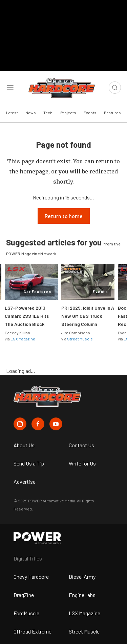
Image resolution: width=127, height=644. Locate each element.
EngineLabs (82, 595)
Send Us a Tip (29, 463)
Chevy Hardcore (31, 577)
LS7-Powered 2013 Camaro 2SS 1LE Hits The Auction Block (27, 316)
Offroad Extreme (33, 631)
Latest (12, 113)
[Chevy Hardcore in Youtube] (56, 424)
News (31, 113)
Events (90, 113)
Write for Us (82, 463)
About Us (24, 445)
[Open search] (115, 88)
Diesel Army (82, 577)
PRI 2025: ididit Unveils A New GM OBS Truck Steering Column (88, 316)
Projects (68, 113)
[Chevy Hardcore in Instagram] (20, 424)
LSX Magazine (23, 339)
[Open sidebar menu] (10, 88)
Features (112, 113)
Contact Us (81, 445)
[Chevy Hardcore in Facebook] (38, 424)
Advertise (25, 482)
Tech (48, 113)
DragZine (24, 595)
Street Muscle (80, 339)
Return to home (64, 216)
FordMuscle (26, 613)
